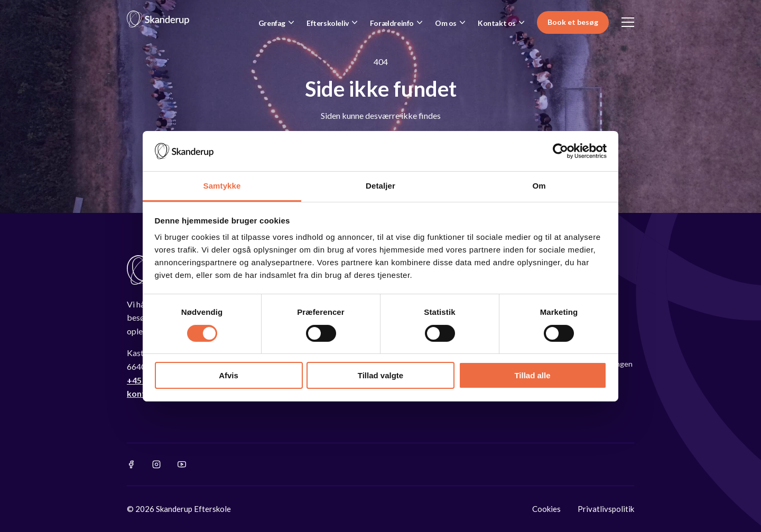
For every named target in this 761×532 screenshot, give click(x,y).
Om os (446, 23)
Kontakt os (497, 23)
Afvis (229, 375)
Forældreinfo (392, 23)
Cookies (546, 509)
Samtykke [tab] (222, 186)
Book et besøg (573, 22)
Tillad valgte (380, 375)
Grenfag (272, 23)
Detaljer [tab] (380, 186)
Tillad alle (532, 375)
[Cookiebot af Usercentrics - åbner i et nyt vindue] (560, 151)
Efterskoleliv (328, 23)
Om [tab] (539, 186)
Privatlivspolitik (606, 509)
